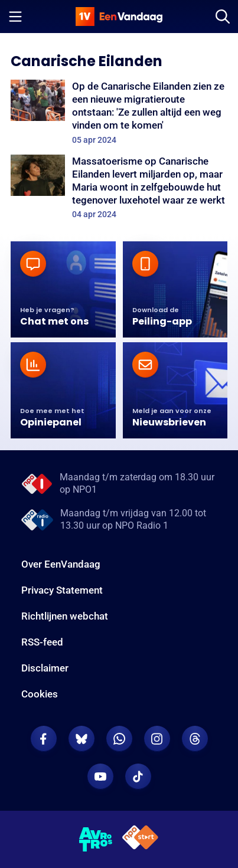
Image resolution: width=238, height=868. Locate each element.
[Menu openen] (15, 17)
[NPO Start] (140, 839)
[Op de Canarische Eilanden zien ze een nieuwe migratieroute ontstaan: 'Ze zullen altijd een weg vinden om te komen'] (119, 112)
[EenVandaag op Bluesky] (81, 739)
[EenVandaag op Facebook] (44, 739)
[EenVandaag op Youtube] (100, 777)
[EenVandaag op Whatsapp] (119, 739)
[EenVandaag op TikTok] (138, 777)
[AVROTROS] (96, 840)
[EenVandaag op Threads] (195, 739)
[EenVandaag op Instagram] (157, 739)
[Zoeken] (223, 17)
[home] (119, 17)
